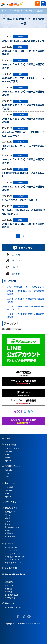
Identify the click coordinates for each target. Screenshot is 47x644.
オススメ (38, 4)
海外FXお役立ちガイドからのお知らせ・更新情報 (27, 11)
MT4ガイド (9, 518)
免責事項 (8, 592)
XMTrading (9, 451)
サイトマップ (10, 586)
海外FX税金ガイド (12, 527)
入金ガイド (9, 521)
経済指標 (13, 273)
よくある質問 (11, 568)
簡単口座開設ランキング (14, 557)
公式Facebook (18, 617)
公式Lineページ (29, 617)
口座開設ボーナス (13, 466)
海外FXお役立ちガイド (23, 4)
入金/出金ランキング (13, 563)
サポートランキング (13, 560)
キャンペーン (15, 261)
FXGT (7, 454)
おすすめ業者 (11, 444)
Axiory (7, 457)
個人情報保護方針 (12, 595)
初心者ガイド (10, 512)
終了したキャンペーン (15, 502)
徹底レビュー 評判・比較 (14, 448)
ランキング (10, 543)
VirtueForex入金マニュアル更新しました (23, 41)
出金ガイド (9, 524)
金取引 (7, 530)
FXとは (7, 515)
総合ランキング (11, 547)
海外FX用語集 (10, 536)
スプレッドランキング (13, 554)
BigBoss (8, 460)
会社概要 (8, 589)
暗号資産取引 (10, 533)
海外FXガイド (11, 508)
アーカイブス (11, 323)
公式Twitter (23, 617)
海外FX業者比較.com (13, 607)
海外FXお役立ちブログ (15, 574)
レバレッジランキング (13, 550)
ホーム (4, 11)
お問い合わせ (10, 598)
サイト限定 (9, 487)
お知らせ (13, 254)
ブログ (12, 267)
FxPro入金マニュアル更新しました (20, 200)
